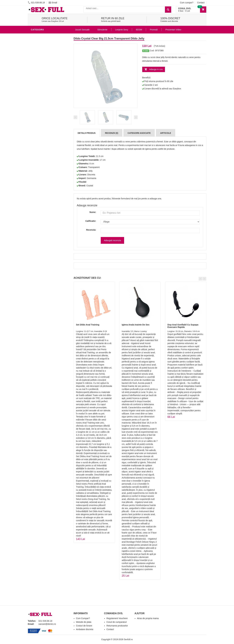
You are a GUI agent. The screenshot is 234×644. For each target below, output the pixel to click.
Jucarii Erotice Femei (45, 123)
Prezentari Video (42, 159)
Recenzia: (91, 230)
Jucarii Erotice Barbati (46, 91)
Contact (201, 3)
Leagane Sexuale (42, 146)
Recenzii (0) (112, 133)
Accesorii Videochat (44, 150)
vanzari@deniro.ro (47, 624)
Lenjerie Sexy (40, 109)
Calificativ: (91, 221)
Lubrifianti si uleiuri (44, 100)
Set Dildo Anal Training (88, 325)
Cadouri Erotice (42, 132)
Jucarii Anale (40, 118)
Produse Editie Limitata (46, 164)
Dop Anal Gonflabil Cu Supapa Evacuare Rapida (183, 326)
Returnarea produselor (117, 626)
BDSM (35, 114)
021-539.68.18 (36, 3)
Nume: (93, 212)
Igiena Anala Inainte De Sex (136, 325)
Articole (166, 133)
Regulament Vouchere (117, 618)
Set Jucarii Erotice (43, 137)
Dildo (35, 36)
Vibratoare (39, 95)
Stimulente (102, 30)
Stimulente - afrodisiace (47, 86)
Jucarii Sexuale (82, 30)
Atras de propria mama (148, 618)
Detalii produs (87, 133)
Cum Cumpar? (83, 618)
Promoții (154, 30)
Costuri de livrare (84, 626)
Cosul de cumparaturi (117, 622)
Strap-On (37, 127)
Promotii (37, 155)
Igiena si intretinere (44, 104)
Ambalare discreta (85, 629)
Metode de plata (84, 622)
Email (53, 3)
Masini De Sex (40, 141)
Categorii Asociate (139, 133)
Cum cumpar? (187, 3)
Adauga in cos (156, 69)
